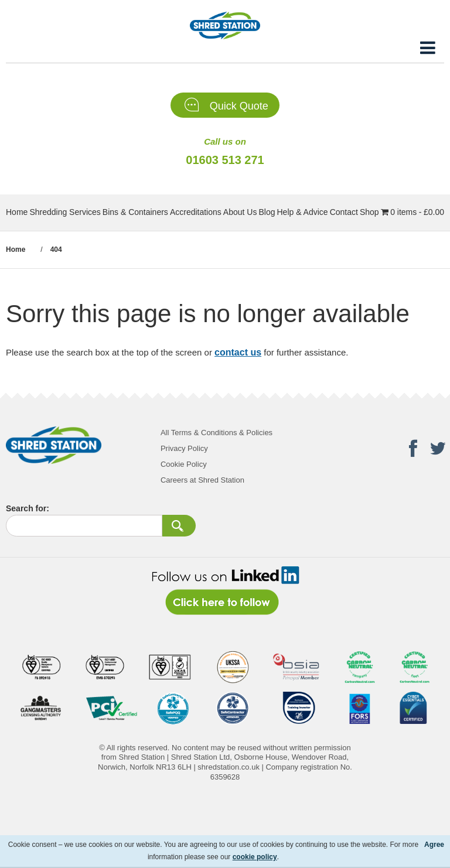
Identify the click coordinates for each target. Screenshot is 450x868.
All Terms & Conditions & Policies (217, 433)
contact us (238, 352)
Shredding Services (65, 212)
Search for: (28, 508)
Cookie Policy (184, 464)
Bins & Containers (135, 212)
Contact (344, 212)
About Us (240, 212)
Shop (369, 212)
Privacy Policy (184, 448)
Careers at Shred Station (202, 480)
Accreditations (196, 212)
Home (17, 212)
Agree (434, 845)
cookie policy (255, 857)
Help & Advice (302, 212)
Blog (267, 212)
